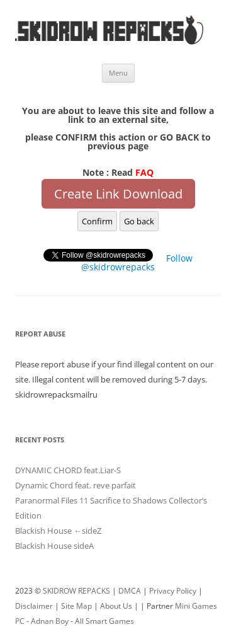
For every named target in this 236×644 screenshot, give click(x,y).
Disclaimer (34, 606)
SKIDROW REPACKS (76, 591)
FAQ (144, 172)
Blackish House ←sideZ (58, 531)
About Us (116, 606)
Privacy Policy (173, 591)
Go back (139, 221)
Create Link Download (118, 194)
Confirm (97, 221)
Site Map (76, 606)
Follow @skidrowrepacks (137, 262)
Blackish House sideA (54, 546)
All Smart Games (104, 621)
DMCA (130, 591)
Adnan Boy (50, 621)
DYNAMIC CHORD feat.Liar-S (68, 470)
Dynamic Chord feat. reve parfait (76, 485)
